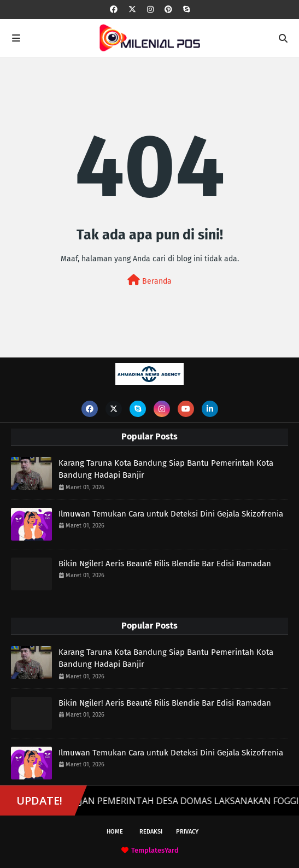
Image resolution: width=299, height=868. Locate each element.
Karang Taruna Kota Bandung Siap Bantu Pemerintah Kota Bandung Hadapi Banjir (166, 469)
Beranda (149, 280)
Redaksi (151, 832)
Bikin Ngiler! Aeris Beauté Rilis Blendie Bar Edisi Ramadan (165, 564)
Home (115, 832)
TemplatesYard (155, 850)
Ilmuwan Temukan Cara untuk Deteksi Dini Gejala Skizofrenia (171, 514)
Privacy (187, 832)
